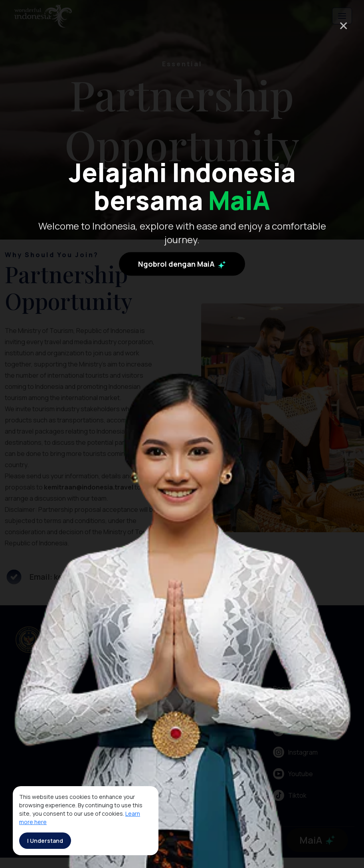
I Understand (45, 841)
